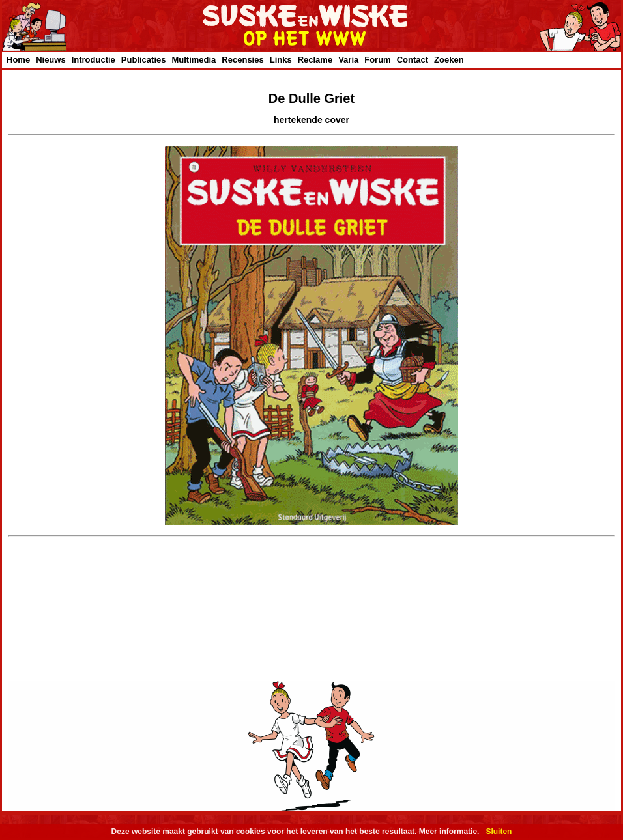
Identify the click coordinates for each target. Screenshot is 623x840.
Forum (377, 60)
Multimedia (194, 60)
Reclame (315, 60)
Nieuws (51, 60)
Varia (348, 60)
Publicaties (144, 60)
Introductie (94, 60)
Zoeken (449, 60)
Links (281, 60)
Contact (413, 60)
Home (18, 60)
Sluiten (499, 832)
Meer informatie (448, 832)
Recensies (242, 60)
